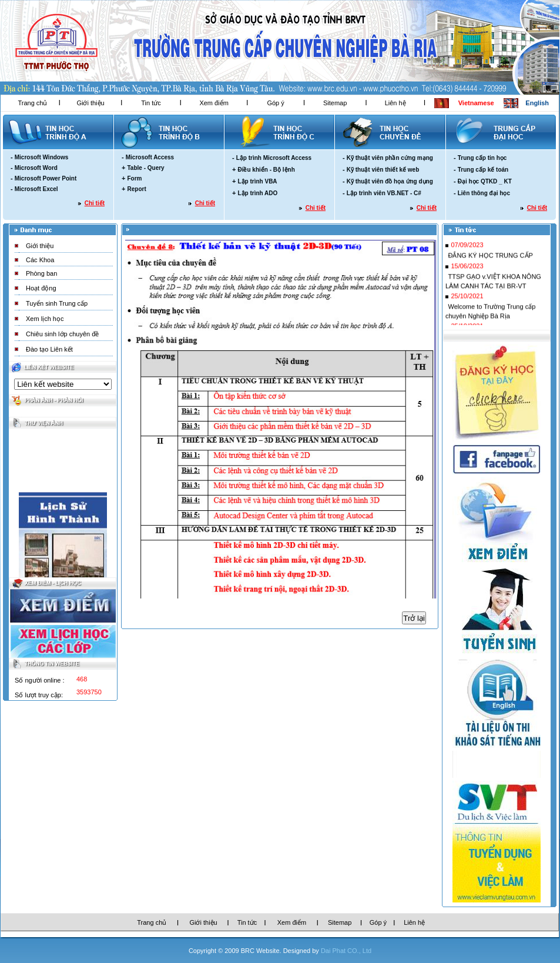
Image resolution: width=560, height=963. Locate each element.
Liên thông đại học (484, 193)
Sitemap (335, 103)
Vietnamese (476, 103)
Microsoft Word (36, 168)
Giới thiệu (90, 103)
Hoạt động (41, 288)
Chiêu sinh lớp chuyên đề (62, 334)
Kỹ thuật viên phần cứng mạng (390, 158)
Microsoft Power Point (46, 178)
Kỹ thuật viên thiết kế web (383, 170)
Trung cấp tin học (482, 158)
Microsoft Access (150, 157)
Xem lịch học (45, 319)
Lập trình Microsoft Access (274, 158)
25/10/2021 (467, 305)
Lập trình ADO (257, 193)
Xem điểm (214, 103)
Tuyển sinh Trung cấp (57, 303)
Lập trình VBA (257, 181)
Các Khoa (40, 260)
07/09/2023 (467, 254)
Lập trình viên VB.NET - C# (384, 193)
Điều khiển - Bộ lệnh (266, 170)
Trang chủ (32, 103)
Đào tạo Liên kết (49, 349)
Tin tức (151, 103)
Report (136, 189)
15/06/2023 (467, 275)
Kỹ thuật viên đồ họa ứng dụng (390, 181)
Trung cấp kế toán (483, 170)
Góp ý (275, 103)
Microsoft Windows (42, 157)
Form (134, 178)
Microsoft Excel (36, 189)
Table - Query (145, 168)
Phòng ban (41, 273)
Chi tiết (95, 203)
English (537, 103)
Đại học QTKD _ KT (485, 181)
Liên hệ (395, 103)
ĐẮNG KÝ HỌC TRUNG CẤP (490, 265)
